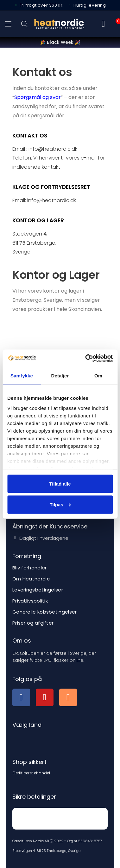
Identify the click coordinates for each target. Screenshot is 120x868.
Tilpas (60, 504)
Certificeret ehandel (31, 773)
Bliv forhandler (30, 568)
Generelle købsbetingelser (45, 612)
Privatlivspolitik (30, 601)
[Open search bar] (24, 24)
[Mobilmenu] (8, 24)
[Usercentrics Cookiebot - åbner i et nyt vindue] (86, 358)
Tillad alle (60, 484)
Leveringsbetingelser (38, 590)
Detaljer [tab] (60, 376)
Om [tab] (98, 376)
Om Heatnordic (31, 579)
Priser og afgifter (33, 623)
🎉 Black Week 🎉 (60, 42)
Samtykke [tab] (22, 376)
